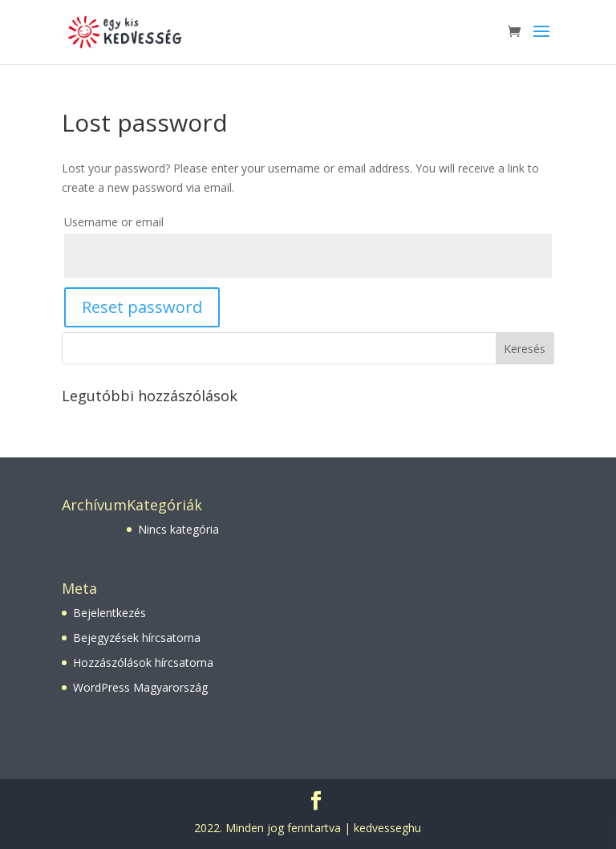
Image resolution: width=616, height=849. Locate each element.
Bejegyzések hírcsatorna (137, 638)
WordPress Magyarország (140, 687)
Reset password (142, 307)
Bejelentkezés (109, 613)
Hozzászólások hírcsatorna (143, 662)
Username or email (114, 222)
